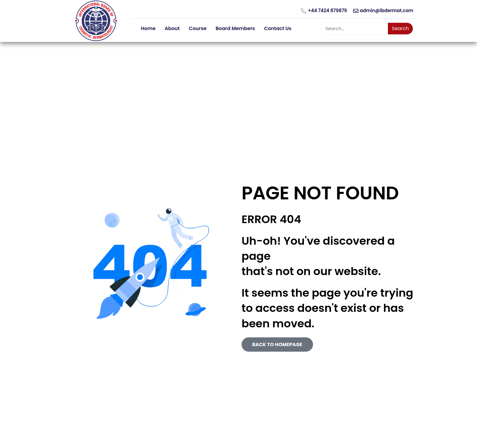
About (172, 28)
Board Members (235, 28)
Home (148, 28)
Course (198, 28)
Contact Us (278, 28)
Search (400, 28)
